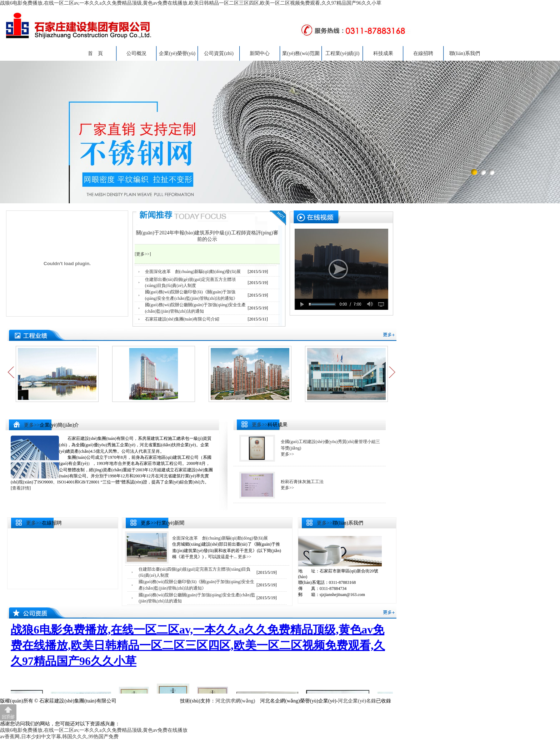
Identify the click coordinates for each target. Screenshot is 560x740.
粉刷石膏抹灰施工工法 (302, 482)
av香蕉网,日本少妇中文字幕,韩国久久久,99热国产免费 (59, 737)
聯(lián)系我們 (465, 53)
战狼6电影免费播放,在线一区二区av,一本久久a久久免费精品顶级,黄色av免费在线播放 (94, 730)
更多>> (32, 425)
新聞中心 (260, 53)
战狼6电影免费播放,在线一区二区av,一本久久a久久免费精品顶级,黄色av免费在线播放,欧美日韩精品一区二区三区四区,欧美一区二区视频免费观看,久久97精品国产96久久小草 (191, 3)
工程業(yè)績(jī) (342, 53)
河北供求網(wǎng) (235, 701)
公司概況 (136, 53)
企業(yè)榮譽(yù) (177, 53)
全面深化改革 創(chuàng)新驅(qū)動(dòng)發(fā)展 (193, 272)
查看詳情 (21, 488)
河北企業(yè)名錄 (357, 701)
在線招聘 (423, 53)
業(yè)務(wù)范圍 (301, 53)
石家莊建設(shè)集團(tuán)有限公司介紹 (182, 319)
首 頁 (95, 53)
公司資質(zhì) (219, 53)
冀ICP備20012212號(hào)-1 (146, 701)
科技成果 (383, 53)
